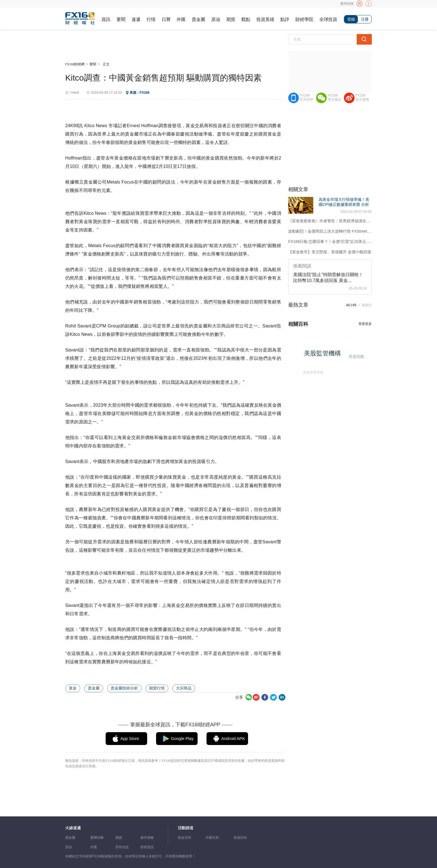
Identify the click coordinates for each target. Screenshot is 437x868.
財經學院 (304, 19)
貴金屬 (198, 19)
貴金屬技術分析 (124, 688)
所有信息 (122, 847)
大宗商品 (184, 688)
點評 (285, 19)
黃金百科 (184, 838)
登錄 (351, 19)
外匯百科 (212, 838)
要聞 (121, 19)
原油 (216, 19)
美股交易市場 (312, 371)
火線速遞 (73, 828)
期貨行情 (157, 688)
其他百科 (240, 838)
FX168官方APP (307, 97)
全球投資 (328, 19)
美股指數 (356, 356)
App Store (130, 738)
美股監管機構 (324, 355)
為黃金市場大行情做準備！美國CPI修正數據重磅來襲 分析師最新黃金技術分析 (344, 204)
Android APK (233, 738)
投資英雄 (265, 19)
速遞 (136, 19)
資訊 (106, 19)
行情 (151, 19)
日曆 (166, 19)
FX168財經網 (75, 64)
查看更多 (365, 324)
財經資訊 (147, 847)
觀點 (246, 19)
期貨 (231, 19)
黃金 (73, 688)
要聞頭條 (97, 838)
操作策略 (147, 838)
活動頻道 (186, 828)
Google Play (182, 738)
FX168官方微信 (334, 97)
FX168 (145, 93)
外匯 (181, 19)
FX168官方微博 (362, 97)
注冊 (365, 19)
